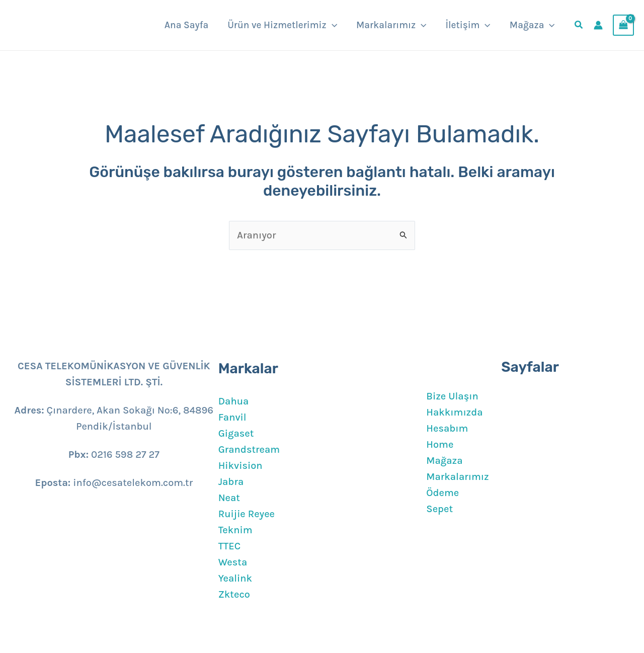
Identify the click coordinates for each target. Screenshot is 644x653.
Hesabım (447, 428)
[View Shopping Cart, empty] (623, 25)
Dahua (234, 401)
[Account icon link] (598, 25)
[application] (332, 25)
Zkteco (234, 594)
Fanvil (232, 417)
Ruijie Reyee (247, 514)
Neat (229, 498)
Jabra (231, 482)
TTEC (229, 546)
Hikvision (240, 466)
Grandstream (249, 450)
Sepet (439, 509)
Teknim (235, 530)
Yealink (235, 578)
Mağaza (444, 461)
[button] (579, 26)
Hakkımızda (454, 412)
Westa (233, 562)
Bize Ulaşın (452, 396)
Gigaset (236, 433)
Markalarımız (457, 477)
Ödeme (442, 493)
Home (440, 444)
